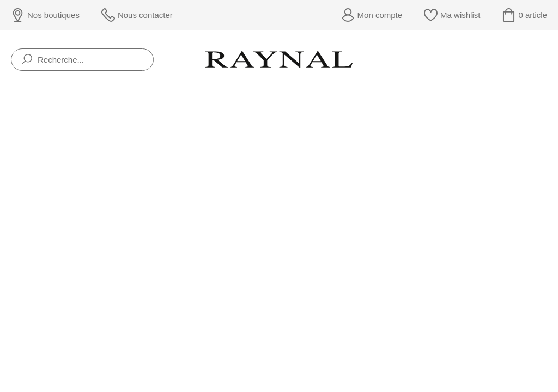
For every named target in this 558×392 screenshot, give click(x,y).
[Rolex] (545, 60)
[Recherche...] (82, 60)
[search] (27, 60)
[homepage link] (279, 59)
